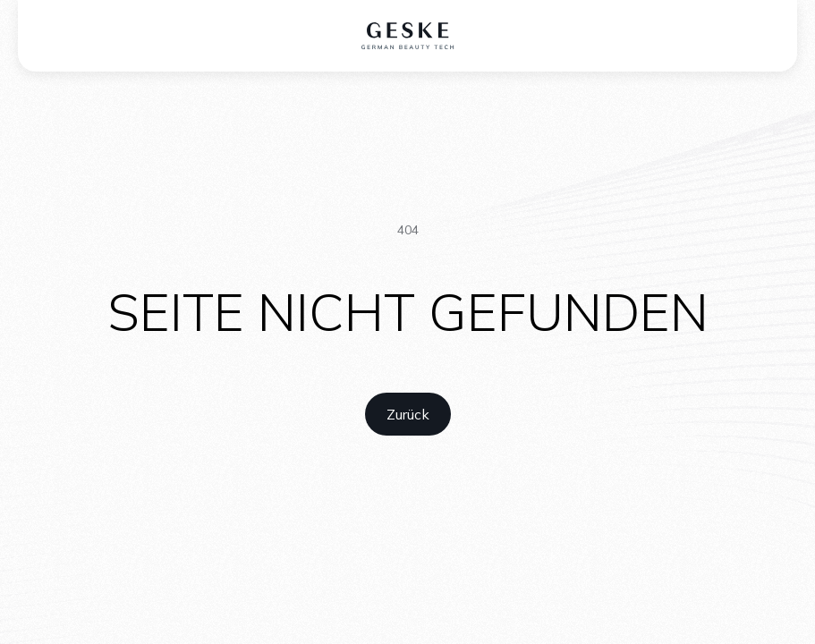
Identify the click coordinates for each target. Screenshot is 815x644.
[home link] (408, 414)
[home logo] (407, 36)
